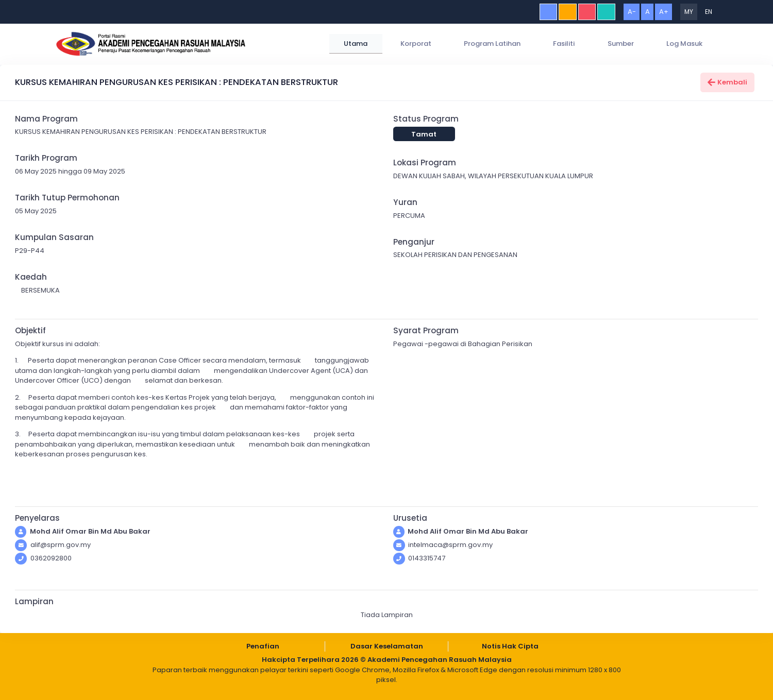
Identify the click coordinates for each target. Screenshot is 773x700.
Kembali (728, 82)
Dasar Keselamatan (387, 646)
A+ (664, 12)
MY (689, 12)
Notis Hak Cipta (510, 646)
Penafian (263, 646)
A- (632, 12)
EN (709, 12)
